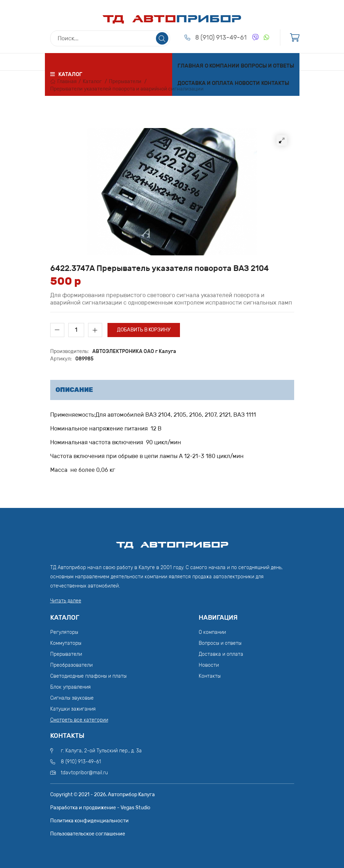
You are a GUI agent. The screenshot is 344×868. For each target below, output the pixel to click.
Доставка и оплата (205, 83)
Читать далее (66, 601)
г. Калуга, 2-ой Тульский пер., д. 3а (101, 751)
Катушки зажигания (73, 709)
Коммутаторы (66, 643)
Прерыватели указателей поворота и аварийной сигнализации (127, 89)
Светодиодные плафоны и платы (88, 676)
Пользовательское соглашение (88, 834)
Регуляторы (64, 632)
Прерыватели (125, 82)
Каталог (92, 82)
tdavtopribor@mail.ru (84, 773)
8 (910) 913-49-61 (221, 37)
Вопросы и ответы (267, 66)
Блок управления (71, 687)
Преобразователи (71, 665)
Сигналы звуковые (72, 698)
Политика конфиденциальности (89, 821)
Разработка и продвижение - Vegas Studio (100, 808)
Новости (247, 83)
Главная (190, 66)
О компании (222, 66)
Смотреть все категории (79, 720)
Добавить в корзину (144, 330)
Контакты (275, 83)
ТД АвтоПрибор (172, 542)
